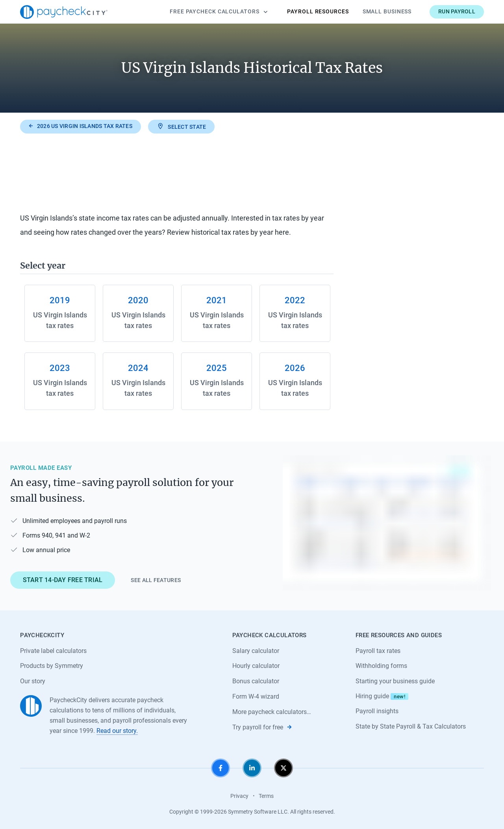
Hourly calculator (256, 666)
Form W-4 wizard (256, 696)
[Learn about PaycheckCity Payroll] (387, 523)
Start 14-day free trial (63, 580)
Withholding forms (381, 666)
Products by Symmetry (52, 666)
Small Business (387, 11)
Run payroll (457, 11)
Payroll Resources (318, 11)
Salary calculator (256, 651)
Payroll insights (377, 711)
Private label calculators (53, 651)
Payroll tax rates (378, 651)
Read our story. (117, 731)
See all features (156, 580)
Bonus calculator (256, 681)
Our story (33, 681)
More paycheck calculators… (272, 712)
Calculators (219, 12)
